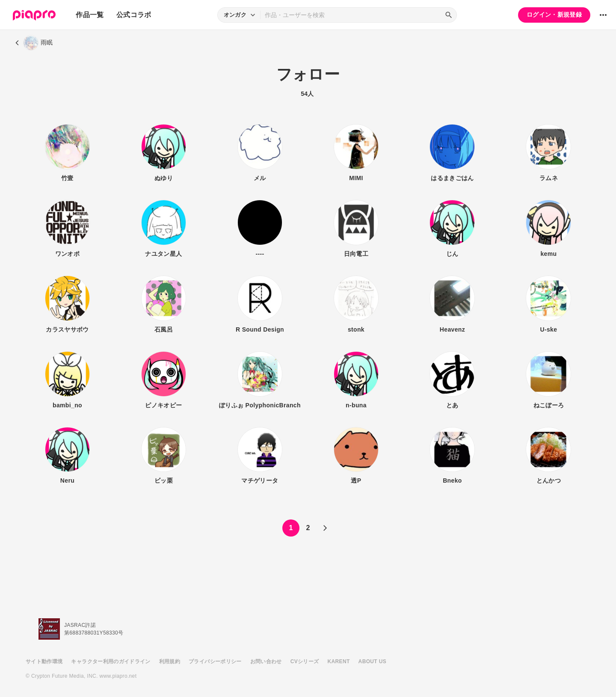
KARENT (339, 661)
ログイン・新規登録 (554, 15)
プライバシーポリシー (215, 661)
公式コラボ (134, 15)
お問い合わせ (266, 661)
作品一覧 (90, 15)
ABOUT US (372, 661)
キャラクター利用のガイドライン (111, 661)
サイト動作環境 (44, 661)
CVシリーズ (305, 661)
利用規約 (170, 661)
